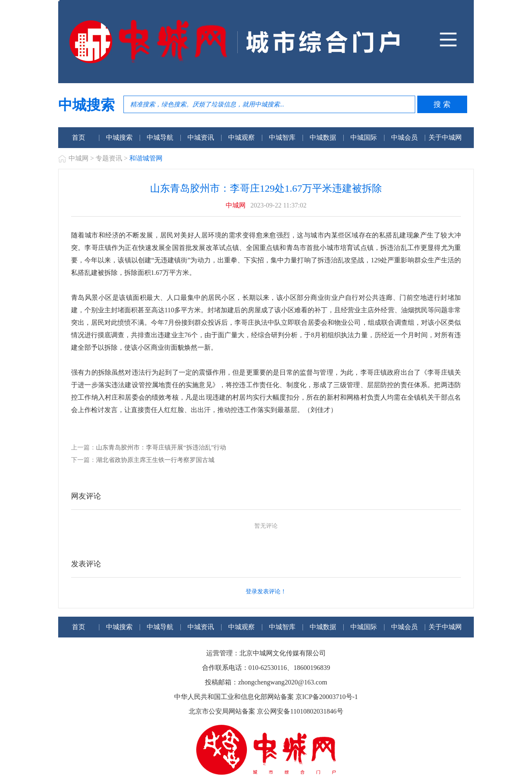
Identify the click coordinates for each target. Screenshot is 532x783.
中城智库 (282, 137)
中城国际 (364, 137)
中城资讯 (201, 137)
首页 (79, 137)
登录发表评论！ (266, 592)
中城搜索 (119, 137)
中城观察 (241, 137)
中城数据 (323, 137)
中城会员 (404, 137)
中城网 (79, 158)
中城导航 (160, 137)
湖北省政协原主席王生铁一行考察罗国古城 (155, 460)
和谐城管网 (146, 158)
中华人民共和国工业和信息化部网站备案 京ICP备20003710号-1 (266, 697)
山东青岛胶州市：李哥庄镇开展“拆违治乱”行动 (161, 447)
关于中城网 (445, 137)
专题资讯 (109, 158)
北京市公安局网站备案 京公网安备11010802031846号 (266, 711)
